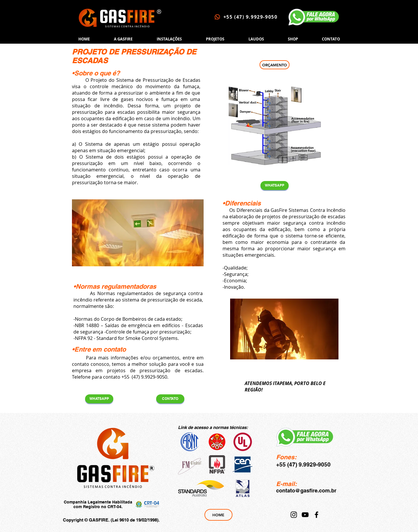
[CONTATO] (170, 399)
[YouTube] (305, 515)
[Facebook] (316, 515)
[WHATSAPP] (275, 186)
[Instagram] (294, 515)
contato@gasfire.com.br (306, 491)
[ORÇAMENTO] (275, 65)
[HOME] (218, 515)
